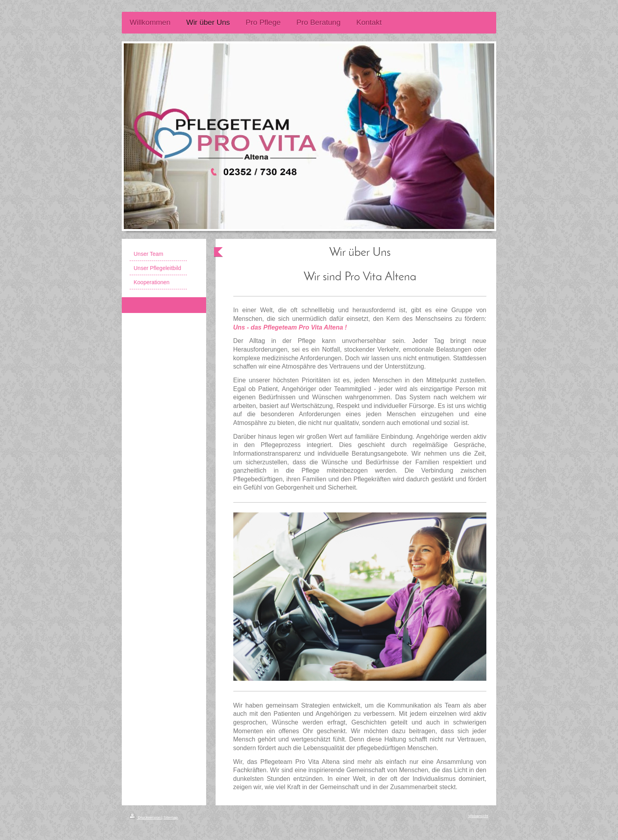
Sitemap (171, 817)
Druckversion (146, 817)
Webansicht (478, 816)
